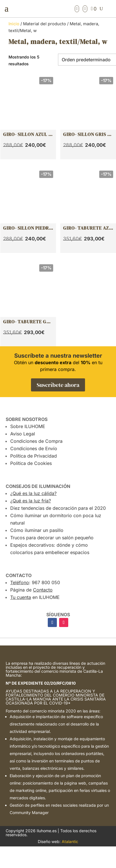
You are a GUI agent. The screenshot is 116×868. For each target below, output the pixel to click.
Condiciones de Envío (34, 448)
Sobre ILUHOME (28, 426)
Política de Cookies (31, 463)
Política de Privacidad (34, 456)
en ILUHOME (35, 597)
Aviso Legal (23, 434)
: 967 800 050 (35, 582)
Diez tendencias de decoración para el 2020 (58, 508)
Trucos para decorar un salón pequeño (52, 538)
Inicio (14, 24)
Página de (31, 590)
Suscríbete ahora (58, 385)
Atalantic (70, 841)
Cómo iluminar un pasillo (37, 530)
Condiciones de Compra (36, 441)
